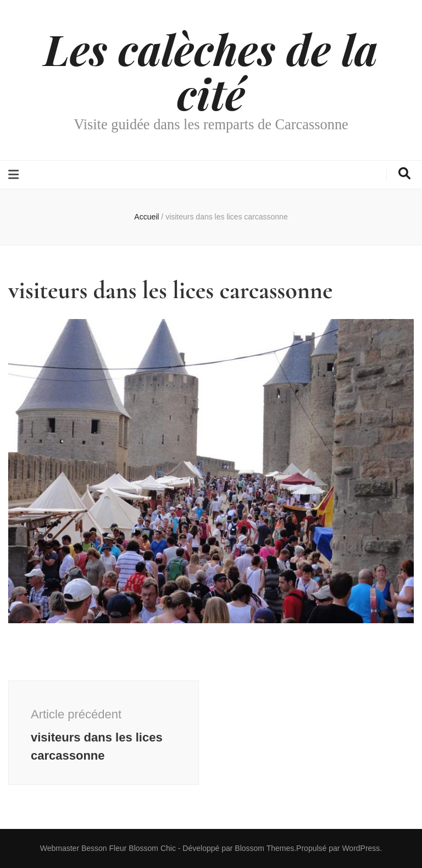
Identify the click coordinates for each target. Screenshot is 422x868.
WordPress (361, 848)
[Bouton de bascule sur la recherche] (404, 174)
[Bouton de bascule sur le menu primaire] (15, 175)
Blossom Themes (264, 848)
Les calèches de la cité (211, 71)
